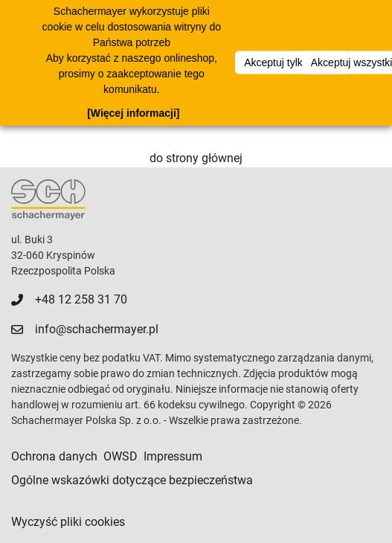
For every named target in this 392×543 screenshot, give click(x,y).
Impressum (173, 456)
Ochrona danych (54, 456)
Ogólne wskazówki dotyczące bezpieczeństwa (132, 480)
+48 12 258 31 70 (81, 299)
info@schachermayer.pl (97, 329)
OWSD (121, 456)
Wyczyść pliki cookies (68, 522)
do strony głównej (196, 158)
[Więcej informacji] (133, 113)
